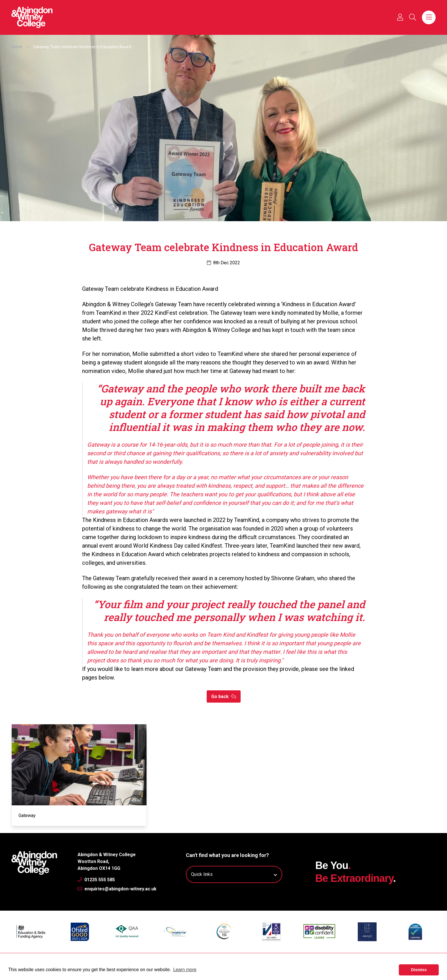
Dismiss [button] (419, 970)
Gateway (27, 815)
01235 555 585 (96, 880)
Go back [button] (224, 696)
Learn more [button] (185, 970)
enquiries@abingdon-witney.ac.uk (117, 889)
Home (17, 47)
